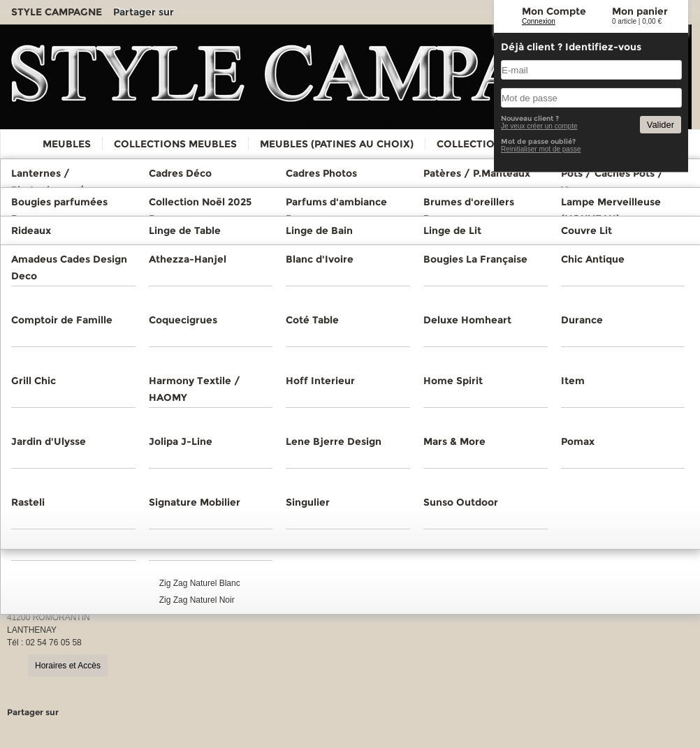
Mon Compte (554, 11)
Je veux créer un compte (539, 126)
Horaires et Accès (68, 666)
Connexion (539, 21)
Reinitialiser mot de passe (541, 149)
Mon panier (640, 11)
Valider (661, 125)
